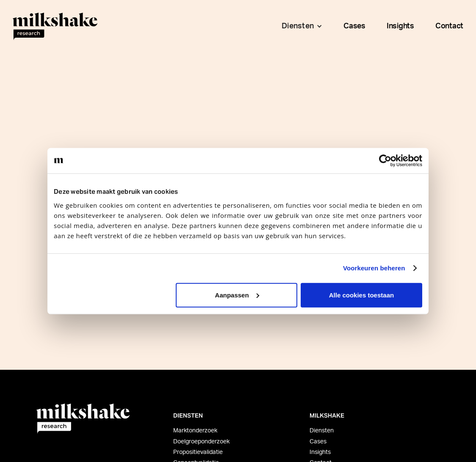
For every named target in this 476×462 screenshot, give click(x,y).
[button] (300, 26)
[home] (55, 26)
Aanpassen (237, 295)
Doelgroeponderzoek (201, 442)
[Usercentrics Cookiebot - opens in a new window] (385, 161)
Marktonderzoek (195, 431)
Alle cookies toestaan (361, 295)
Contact (449, 26)
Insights (400, 26)
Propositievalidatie (198, 452)
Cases (354, 26)
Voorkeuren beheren (374, 268)
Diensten (322, 431)
